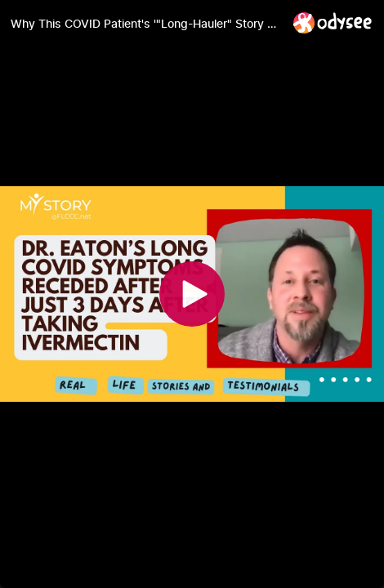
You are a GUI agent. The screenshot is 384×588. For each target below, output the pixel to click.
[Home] (333, 22)
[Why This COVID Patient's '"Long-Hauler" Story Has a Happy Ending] (145, 24)
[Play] (192, 294)
